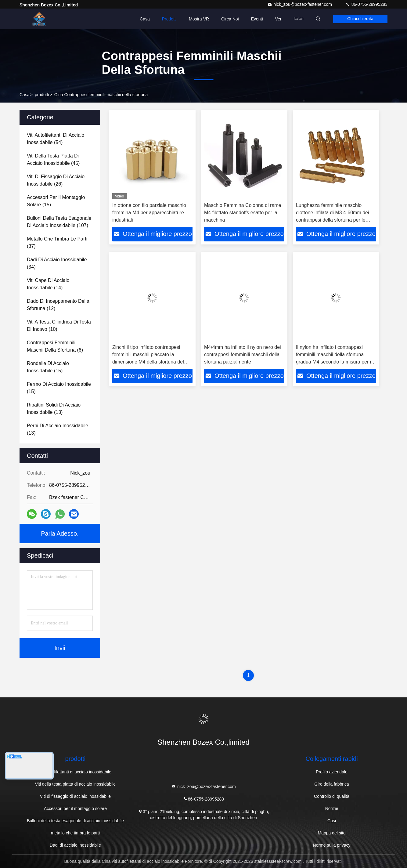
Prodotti (167, 19)
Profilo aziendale (332, 772)
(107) (59, 222)
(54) (56, 139)
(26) (56, 180)
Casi (332, 821)
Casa (143, 19)
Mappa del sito (332, 833)
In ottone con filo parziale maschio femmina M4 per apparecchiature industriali (149, 213)
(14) (48, 284)
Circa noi (228, 19)
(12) (58, 305)
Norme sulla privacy (332, 845)
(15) (56, 201)
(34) (57, 263)
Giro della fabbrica (332, 784)
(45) (53, 159)
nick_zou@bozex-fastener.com (300, 4)
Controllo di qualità (332, 796)
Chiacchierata (360, 19)
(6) (55, 346)
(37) (57, 242)
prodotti (42, 95)
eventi (255, 19)
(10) (59, 325)
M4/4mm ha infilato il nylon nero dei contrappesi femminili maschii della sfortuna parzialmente (243, 354)
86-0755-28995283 (366, 4)
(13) (54, 409)
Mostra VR (197, 19)
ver (276, 19)
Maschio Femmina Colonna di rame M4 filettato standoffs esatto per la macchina (243, 213)
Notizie (332, 808)
